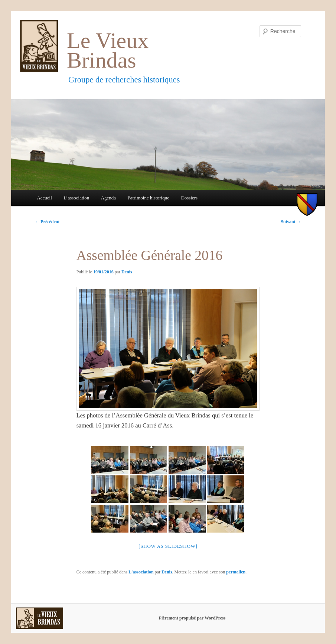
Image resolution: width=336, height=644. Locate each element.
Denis (127, 272)
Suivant (291, 222)
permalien (236, 572)
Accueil (44, 198)
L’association (76, 198)
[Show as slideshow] (168, 546)
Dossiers (189, 198)
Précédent (47, 222)
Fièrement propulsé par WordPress (192, 618)
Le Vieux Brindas (108, 50)
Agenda (108, 198)
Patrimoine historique (149, 198)
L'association (141, 572)
